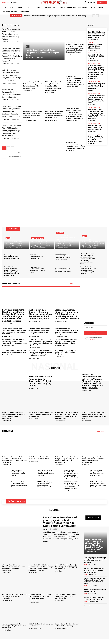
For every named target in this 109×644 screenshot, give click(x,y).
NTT (28, 46)
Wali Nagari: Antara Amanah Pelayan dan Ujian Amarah (94, 598)
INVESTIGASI (6, 42)
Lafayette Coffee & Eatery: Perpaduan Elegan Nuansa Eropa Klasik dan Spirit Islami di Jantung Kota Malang (41, 568)
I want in (95, 333)
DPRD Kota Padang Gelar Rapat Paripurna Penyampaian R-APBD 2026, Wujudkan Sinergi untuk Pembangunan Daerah (40, 353)
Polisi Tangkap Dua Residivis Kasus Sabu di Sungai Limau (39, 458)
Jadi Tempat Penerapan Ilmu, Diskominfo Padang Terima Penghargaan (66, 352)
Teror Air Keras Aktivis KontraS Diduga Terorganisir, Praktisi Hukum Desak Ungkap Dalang (55, 16)
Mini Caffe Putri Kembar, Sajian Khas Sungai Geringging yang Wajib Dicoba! (66, 567)
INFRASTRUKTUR (71, 76)
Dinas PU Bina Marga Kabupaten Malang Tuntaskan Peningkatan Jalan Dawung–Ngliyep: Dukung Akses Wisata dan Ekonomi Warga (75, 115)
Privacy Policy (91, 339)
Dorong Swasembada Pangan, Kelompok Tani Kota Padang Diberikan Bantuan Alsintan (66, 341)
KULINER (46, 529)
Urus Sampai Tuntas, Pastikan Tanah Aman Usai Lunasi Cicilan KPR (12, 257)
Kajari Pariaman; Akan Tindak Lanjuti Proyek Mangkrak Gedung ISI (95, 127)
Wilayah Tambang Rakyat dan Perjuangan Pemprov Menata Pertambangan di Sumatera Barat (94, 581)
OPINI (85, 565)
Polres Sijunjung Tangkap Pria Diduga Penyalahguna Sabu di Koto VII (18, 473)
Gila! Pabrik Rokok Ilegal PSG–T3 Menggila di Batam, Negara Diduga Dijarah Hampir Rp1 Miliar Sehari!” (12, 131)
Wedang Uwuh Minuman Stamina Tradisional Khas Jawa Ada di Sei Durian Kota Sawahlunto (14, 568)
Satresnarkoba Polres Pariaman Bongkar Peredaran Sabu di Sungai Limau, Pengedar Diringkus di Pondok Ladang (72, 486)
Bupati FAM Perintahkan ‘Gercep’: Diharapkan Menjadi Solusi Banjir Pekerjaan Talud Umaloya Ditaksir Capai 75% (75, 82)
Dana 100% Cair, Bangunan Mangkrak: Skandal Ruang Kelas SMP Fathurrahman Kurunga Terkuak (97, 35)
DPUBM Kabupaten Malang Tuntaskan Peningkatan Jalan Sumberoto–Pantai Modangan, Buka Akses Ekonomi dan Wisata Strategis (76, 49)
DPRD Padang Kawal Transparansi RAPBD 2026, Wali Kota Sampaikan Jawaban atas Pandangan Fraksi (67, 331)
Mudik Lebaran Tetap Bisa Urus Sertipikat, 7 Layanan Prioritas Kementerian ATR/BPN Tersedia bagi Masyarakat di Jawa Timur (88, 259)
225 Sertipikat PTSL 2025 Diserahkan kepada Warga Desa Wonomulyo (63, 270)
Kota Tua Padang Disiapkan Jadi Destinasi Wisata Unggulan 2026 (14, 351)
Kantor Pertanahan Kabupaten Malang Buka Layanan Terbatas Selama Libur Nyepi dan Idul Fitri (88, 270)
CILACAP (91, 42)
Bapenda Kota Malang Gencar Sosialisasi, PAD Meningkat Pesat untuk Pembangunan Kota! (14, 341)
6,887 (18, 152)
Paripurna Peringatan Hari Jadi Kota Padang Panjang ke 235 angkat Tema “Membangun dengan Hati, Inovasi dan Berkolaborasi (14, 315)
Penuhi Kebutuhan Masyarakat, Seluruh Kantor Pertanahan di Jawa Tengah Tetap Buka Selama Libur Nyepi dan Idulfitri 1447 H (12, 271)
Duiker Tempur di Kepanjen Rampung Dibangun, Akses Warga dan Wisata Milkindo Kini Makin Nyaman (41, 314)
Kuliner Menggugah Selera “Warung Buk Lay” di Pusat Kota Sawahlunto (14, 626)
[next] (97, 16)
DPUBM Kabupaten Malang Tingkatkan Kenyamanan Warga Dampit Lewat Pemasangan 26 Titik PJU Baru (14, 331)
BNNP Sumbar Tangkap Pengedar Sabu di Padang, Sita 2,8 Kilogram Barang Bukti (45, 484)
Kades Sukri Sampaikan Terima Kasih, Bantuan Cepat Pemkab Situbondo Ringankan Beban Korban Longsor (11, 111)
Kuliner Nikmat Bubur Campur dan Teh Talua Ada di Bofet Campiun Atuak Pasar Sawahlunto (40, 597)
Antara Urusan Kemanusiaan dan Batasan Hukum (95, 590)
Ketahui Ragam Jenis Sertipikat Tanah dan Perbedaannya (36, 257)
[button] (16, 3)
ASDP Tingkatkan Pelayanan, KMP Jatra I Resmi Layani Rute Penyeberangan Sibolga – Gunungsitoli (11, 75)
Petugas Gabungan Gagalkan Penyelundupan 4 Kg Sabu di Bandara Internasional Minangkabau (93, 460)
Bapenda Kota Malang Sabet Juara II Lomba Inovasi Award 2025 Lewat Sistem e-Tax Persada (39, 331)
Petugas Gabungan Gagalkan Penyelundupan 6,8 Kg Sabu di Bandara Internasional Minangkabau (67, 460)
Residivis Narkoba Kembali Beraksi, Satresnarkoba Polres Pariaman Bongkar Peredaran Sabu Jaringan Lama (72, 474)
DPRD (8, 238)
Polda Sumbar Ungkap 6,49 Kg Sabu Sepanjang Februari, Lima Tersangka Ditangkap (46, 473)
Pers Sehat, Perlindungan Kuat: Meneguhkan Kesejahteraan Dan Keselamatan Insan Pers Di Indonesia (95, 560)
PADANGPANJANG (37, 238)
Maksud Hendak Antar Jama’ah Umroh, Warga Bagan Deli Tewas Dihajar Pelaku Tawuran (98, 484)
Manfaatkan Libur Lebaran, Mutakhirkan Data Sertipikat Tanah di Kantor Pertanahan (63, 257)
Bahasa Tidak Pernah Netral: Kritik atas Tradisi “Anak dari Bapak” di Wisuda (94, 570)
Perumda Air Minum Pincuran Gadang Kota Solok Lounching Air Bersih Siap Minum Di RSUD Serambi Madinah (67, 314)
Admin (4, 83)
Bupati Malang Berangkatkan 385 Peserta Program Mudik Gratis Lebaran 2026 (41, 414)
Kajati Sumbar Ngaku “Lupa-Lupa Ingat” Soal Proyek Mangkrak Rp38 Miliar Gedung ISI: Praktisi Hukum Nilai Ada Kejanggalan (97, 114)
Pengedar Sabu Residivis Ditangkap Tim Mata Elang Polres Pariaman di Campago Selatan (19, 484)
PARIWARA (60, 233)
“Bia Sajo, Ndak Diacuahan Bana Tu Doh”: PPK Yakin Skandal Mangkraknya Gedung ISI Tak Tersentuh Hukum (96, 99)
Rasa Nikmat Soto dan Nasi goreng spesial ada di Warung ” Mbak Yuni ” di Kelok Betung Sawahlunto (60, 521)
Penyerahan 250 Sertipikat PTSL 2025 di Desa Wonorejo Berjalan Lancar (37, 270)
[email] (95, 328)
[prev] (94, 16)
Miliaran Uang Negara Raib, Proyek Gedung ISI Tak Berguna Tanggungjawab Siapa (96, 139)
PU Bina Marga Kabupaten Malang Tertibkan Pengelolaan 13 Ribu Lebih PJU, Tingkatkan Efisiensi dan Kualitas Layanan (54, 86)
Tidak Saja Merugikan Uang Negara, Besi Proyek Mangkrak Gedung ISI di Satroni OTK (97, 86)
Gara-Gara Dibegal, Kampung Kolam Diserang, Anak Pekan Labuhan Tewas (97, 473)
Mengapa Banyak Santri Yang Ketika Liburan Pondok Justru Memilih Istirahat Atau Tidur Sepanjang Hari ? (95, 544)
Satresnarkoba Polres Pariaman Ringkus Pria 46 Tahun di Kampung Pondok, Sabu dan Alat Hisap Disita (14, 460)
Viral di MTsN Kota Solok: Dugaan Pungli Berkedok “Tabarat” (96, 57)
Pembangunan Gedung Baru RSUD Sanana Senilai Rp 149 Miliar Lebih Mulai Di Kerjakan (75, 148)
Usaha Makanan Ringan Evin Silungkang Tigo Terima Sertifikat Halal (65, 596)
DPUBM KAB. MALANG (72, 42)
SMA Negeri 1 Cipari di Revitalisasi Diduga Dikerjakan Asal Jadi (95, 46)
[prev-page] (85, 606)
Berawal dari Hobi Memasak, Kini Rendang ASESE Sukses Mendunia (14, 596)
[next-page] (4, 157)
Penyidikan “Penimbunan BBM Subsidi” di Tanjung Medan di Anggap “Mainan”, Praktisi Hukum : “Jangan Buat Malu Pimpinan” (93, 381)
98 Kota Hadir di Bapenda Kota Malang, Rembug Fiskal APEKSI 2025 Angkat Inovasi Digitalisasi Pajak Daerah (41, 342)
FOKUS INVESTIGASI (94, 30)
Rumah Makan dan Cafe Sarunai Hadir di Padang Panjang (67, 625)
